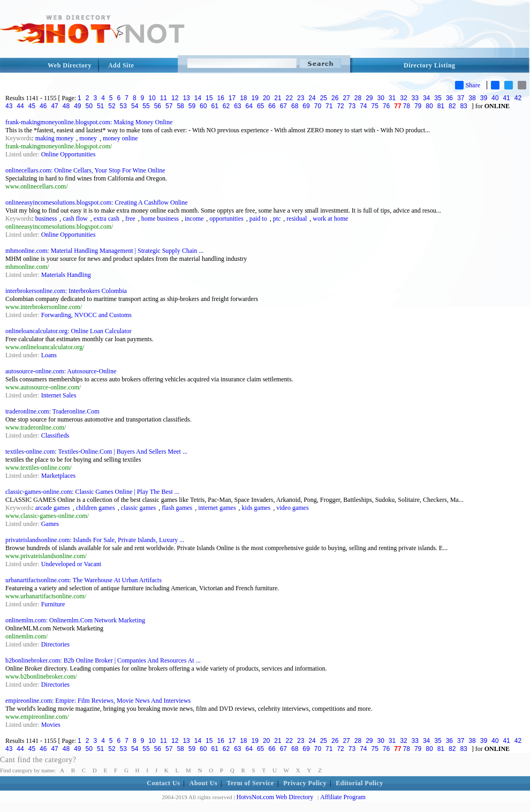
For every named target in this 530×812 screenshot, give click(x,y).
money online (120, 138)
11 (164, 98)
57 (169, 106)
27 (346, 98)
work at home (330, 219)
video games (292, 508)
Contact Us (163, 783)
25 (324, 98)
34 (426, 98)
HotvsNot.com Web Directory (275, 797)
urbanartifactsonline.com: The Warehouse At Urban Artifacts (84, 580)
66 (272, 106)
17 (232, 98)
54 (135, 106)
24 (312, 98)
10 (152, 98)
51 (100, 106)
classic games (139, 508)
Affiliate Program (343, 797)
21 (278, 98)
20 (266, 98)
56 (158, 106)
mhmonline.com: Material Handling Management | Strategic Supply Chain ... (104, 251)
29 (369, 98)
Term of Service (251, 783)
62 (226, 106)
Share (468, 85)
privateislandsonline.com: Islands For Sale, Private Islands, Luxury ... (95, 540)
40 (495, 98)
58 (180, 106)
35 (438, 98)
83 (463, 106)
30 (380, 98)
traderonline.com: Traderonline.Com (52, 411)
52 (112, 106)
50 (89, 106)
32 (403, 98)
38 (472, 98)
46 (43, 106)
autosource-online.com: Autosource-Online (61, 371)
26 (335, 98)
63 (237, 106)
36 (449, 98)
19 (255, 98)
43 (9, 106)
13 (186, 98)
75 (375, 106)
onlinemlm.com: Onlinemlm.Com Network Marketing (75, 620)
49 (77, 106)
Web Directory (70, 65)
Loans (49, 355)
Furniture (53, 604)
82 (452, 106)
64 (249, 106)
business (46, 219)
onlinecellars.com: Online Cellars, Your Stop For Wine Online (85, 170)
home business (160, 219)
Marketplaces (59, 476)
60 (203, 106)
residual (297, 219)
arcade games (53, 508)
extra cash (107, 219)
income (194, 219)
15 (209, 98)
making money (55, 138)
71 (329, 106)
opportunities (226, 219)
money (88, 138)
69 (306, 106)
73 (352, 106)
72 (340, 106)
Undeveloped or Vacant (71, 564)
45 (32, 106)
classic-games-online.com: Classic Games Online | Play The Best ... (92, 492)
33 (415, 98)
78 (407, 106)
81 (441, 106)
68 (295, 106)
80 (429, 106)
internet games (217, 508)
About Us (203, 783)
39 (484, 98)
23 (301, 98)
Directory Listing (430, 65)
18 (243, 98)
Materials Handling (66, 275)
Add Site (121, 65)
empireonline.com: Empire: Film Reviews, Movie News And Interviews (98, 701)
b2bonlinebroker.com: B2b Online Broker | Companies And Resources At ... (103, 660)
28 (358, 98)
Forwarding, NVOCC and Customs (86, 315)
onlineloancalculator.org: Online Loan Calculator (69, 331)
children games (96, 508)
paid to (258, 219)
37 (461, 98)
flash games (177, 508)
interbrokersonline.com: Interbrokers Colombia (66, 291)
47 (54, 106)
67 (283, 106)
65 (260, 106)
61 (214, 106)
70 (318, 106)
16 (220, 98)
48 (66, 106)
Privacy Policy (305, 783)
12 (175, 98)
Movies (51, 725)
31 (392, 98)
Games (50, 524)
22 (289, 98)
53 (123, 106)
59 (192, 106)
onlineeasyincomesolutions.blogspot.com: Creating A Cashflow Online (97, 202)
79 (418, 106)
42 (518, 98)
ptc (277, 219)
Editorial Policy (359, 783)
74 (363, 106)
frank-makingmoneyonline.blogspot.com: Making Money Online (89, 122)
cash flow (75, 219)
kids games (256, 508)
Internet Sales (59, 395)
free (130, 219)
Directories (55, 644)
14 (198, 98)
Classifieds (55, 435)
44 (20, 106)
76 (386, 106)
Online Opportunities (69, 154)
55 (146, 106)
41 (506, 98)
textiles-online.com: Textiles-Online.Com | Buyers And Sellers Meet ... (96, 452)
